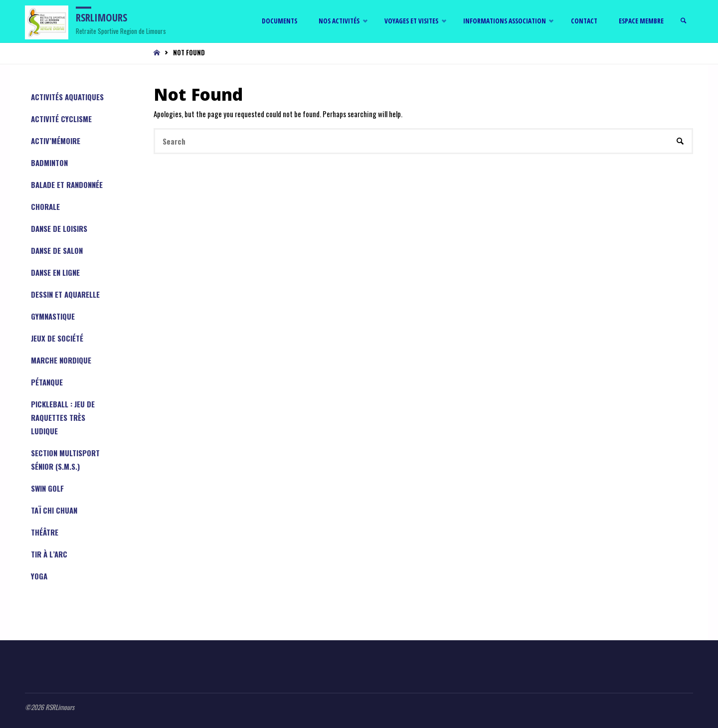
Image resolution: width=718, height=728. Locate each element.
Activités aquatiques (67, 97)
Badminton (49, 163)
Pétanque (47, 382)
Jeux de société (57, 338)
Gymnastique (53, 316)
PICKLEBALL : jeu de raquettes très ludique (63, 417)
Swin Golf (47, 488)
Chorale (45, 206)
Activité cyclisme (61, 119)
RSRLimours (101, 17)
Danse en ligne (55, 272)
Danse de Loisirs (59, 228)
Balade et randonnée (67, 184)
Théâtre (45, 532)
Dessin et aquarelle (65, 294)
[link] (684, 21)
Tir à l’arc (49, 554)
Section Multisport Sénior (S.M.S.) (65, 459)
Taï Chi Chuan (54, 510)
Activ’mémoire (56, 141)
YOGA (39, 576)
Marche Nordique (61, 360)
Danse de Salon (57, 250)
